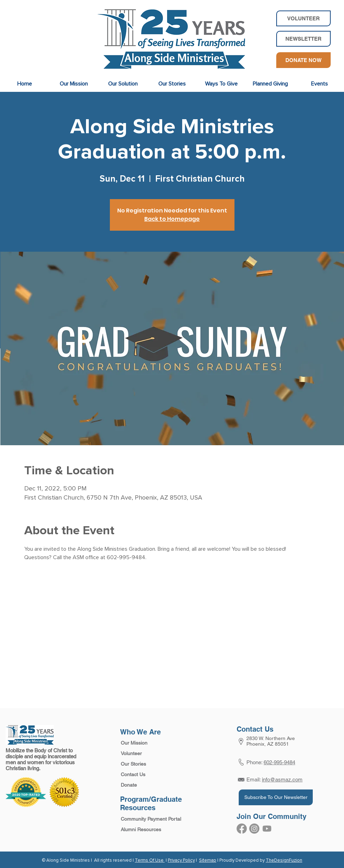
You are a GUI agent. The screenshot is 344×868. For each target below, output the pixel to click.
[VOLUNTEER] (303, 18)
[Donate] (144, 785)
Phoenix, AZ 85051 (268, 744)
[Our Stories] (144, 764)
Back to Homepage (172, 219)
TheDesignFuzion (284, 860)
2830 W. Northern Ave (271, 738)
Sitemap (208, 860)
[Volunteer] (144, 754)
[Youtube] (267, 829)
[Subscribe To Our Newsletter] (276, 797)
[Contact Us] (144, 775)
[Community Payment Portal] (150, 819)
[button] (303, 39)
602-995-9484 (279, 762)
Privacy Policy (181, 860)
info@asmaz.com (282, 779)
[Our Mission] (144, 743)
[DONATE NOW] (303, 60)
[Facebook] (242, 829)
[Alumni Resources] (150, 830)
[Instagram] (254, 829)
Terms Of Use (150, 860)
